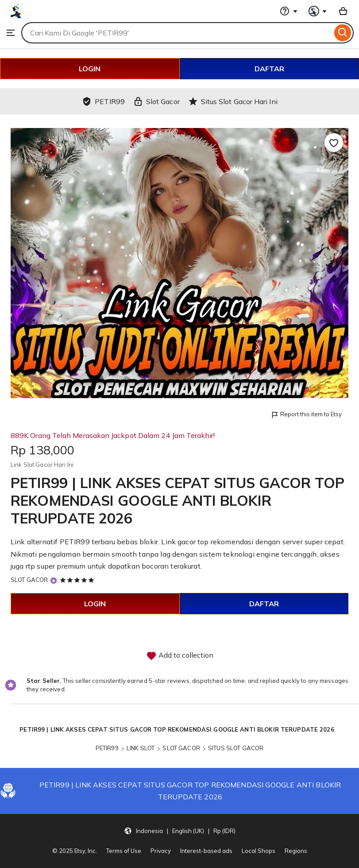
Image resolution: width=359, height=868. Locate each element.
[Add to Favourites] (334, 143)
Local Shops (259, 851)
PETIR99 (107, 748)
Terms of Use (124, 851)
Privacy (161, 851)
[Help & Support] (289, 11)
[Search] (343, 33)
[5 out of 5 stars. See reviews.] (78, 580)
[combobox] (177, 33)
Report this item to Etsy (306, 415)
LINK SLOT (141, 748)
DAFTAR (269, 69)
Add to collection (180, 656)
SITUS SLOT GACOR (236, 748)
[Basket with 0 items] (343, 11)
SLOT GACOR (29, 580)
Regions (296, 851)
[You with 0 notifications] (318, 11)
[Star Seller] (54, 580)
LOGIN (90, 69)
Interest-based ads (206, 851)
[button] (180, 830)
